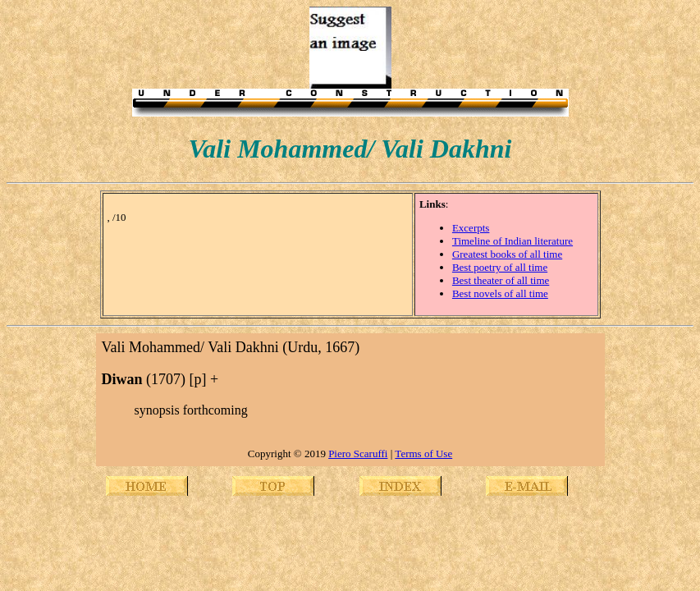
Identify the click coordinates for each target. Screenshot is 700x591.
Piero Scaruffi (358, 454)
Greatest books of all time (507, 254)
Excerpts (471, 228)
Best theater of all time (501, 280)
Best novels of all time (500, 293)
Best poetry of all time (500, 267)
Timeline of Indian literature (512, 241)
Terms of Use (423, 454)
